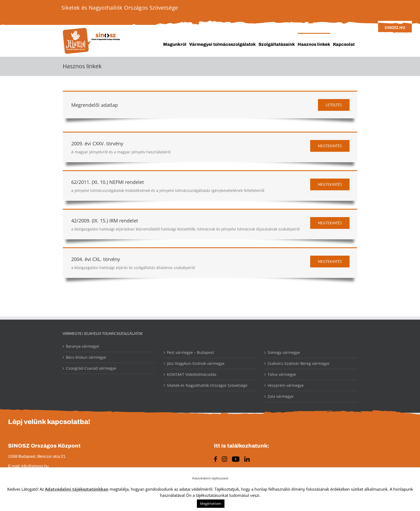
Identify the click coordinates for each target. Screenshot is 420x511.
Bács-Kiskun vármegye (86, 357)
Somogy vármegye (284, 352)
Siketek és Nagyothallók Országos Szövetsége (207, 385)
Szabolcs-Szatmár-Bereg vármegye (299, 363)
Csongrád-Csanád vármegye (91, 368)
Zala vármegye (281, 396)
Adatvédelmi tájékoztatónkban (77, 489)
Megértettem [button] (211, 504)
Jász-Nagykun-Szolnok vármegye (196, 363)
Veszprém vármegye (286, 385)
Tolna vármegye (282, 374)
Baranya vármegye (82, 346)
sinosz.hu (395, 27)
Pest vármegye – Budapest (190, 352)
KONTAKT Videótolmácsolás (192, 374)
